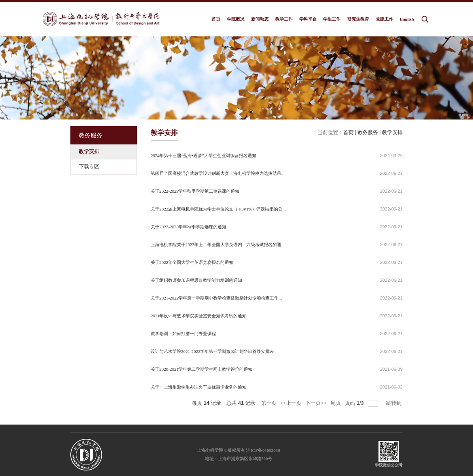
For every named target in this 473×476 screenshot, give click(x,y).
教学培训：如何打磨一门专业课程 (183, 334)
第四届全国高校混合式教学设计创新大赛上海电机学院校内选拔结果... (218, 173)
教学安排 (392, 132)
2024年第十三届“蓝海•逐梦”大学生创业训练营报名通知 (203, 156)
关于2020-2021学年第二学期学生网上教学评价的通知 (201, 369)
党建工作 (384, 19)
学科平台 (308, 19)
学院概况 (236, 19)
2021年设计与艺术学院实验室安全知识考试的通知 (199, 316)
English (407, 19)
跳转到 (394, 403)
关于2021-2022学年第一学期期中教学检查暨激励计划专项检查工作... (216, 298)
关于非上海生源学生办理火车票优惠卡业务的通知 (199, 387)
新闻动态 (260, 19)
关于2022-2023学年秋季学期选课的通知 (188, 227)
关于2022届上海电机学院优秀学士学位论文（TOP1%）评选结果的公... (218, 209)
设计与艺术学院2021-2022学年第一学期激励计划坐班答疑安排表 (212, 351)
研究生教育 (358, 19)
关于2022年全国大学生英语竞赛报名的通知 (192, 262)
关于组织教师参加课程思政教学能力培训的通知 (196, 280)
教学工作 (284, 19)
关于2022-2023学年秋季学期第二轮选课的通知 (195, 191)
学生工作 (332, 19)
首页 (216, 19)
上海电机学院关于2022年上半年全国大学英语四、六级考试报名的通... (218, 245)
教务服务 (368, 132)
